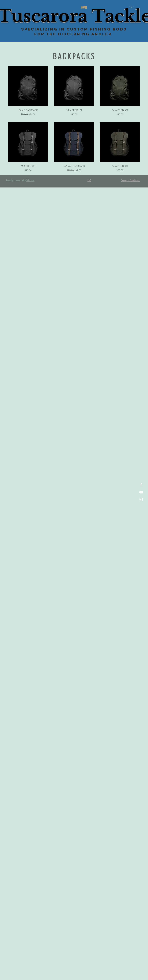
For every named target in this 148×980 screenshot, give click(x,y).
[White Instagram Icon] (141, 499)
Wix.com (30, 180)
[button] (133, 7)
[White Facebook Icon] (141, 485)
